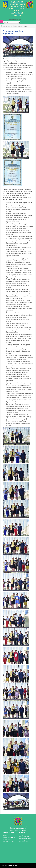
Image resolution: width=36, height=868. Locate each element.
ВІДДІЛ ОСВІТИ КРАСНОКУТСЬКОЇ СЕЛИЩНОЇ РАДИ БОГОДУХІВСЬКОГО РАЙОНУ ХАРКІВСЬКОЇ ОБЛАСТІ (17, 9)
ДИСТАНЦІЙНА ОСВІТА (9, 841)
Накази (5, 835)
